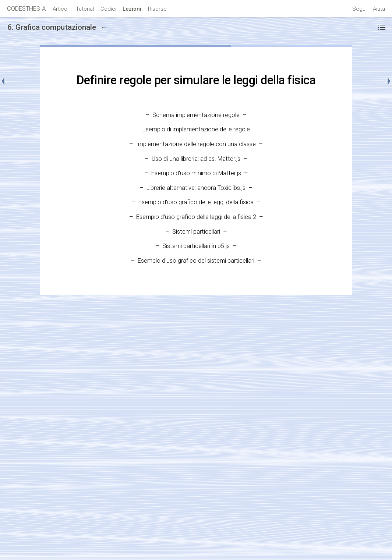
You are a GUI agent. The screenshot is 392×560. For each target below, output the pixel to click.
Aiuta (379, 9)
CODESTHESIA (26, 9)
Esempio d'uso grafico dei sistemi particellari (196, 261)
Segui (359, 9)
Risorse (157, 9)
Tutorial (85, 9)
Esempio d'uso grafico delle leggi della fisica (196, 202)
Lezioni (132, 9)
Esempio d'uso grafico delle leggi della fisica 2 (196, 217)
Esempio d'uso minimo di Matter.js (196, 173)
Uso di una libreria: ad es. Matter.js (196, 159)
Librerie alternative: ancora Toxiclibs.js (196, 188)
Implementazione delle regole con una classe (196, 144)
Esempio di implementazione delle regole (196, 129)
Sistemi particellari (196, 232)
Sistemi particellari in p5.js (196, 246)
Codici (108, 9)
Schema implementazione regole (196, 115)
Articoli (61, 9)
